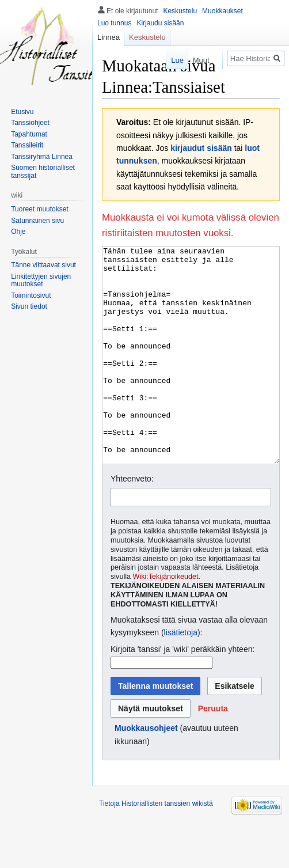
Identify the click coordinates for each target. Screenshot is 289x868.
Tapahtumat (29, 134)
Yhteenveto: (132, 522)
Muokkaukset (223, 11)
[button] (213, 752)
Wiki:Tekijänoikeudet (166, 620)
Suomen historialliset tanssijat (43, 172)
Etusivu (22, 112)
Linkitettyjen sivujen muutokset (41, 281)
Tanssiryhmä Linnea (42, 157)
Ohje (18, 232)
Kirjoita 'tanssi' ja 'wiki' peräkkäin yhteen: (182, 692)
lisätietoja (181, 676)
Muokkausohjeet (146, 771)
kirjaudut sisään (201, 148)
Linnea (109, 37)
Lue (172, 60)
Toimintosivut (31, 295)
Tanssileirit (27, 145)
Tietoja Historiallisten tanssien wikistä (156, 847)
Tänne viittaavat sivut (43, 265)
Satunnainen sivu (37, 221)
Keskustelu (180, 11)
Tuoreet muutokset (40, 209)
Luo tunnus (114, 23)
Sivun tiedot (29, 306)
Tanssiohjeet (30, 123)
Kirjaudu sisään (160, 23)
